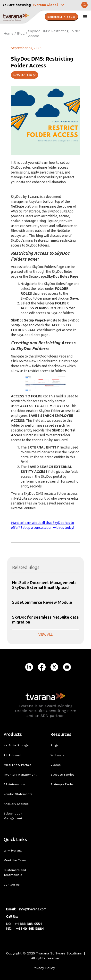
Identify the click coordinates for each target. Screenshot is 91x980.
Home (8, 33)
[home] (22, 17)
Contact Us (12, 885)
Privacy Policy (44, 968)
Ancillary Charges (16, 804)
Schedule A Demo (61, 17)
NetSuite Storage (25, 75)
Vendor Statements (18, 794)
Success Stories (62, 775)
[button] (49, 5)
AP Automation (14, 784)
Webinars (57, 755)
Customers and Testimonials (15, 872)
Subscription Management (13, 816)
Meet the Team (15, 860)
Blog (21, 33)
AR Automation (14, 755)
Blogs (54, 745)
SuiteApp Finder (62, 784)
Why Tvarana (13, 851)
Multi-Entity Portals (18, 765)
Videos (56, 765)
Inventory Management (20, 775)
